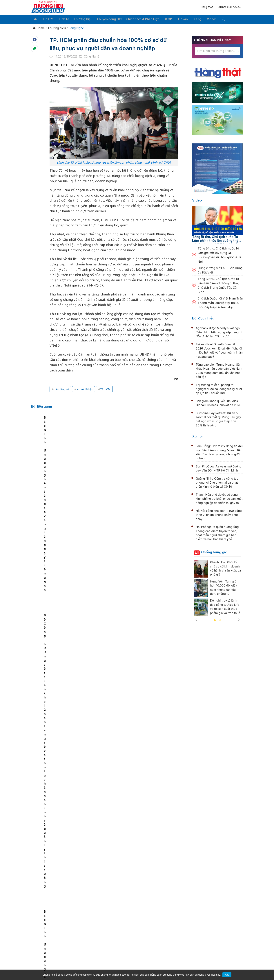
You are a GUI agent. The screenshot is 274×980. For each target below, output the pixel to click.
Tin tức (46, 19)
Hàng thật (207, 7)
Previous (196, 619)
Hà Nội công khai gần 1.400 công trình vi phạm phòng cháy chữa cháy (219, 514)
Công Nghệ (76, 27)
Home (39, 27)
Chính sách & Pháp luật (138, 19)
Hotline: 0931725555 (229, 7)
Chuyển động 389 (106, 19)
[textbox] (218, 50)
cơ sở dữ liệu (85, 388)
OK (227, 975)
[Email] (48, 942)
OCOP (163, 19)
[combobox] (218, 50)
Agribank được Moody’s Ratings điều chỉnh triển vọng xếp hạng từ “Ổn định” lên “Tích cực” (219, 331)
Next (239, 619)
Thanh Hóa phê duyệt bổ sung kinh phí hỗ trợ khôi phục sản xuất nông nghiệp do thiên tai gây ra (219, 498)
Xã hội (191, 19)
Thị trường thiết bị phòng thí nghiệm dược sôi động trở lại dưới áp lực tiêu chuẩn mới (219, 388)
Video (197, 200)
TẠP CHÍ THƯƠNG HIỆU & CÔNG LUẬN (135, 968)
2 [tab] (220, 620)
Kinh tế (61, 19)
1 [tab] (215, 620)
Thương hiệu (80, 19)
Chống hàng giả (214, 551)
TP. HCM (105, 388)
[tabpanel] (72, 450)
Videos (204, 19)
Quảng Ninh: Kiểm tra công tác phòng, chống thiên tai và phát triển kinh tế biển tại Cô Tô (217, 482)
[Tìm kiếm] (215, 19)
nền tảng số (61, 388)
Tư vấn (177, 19)
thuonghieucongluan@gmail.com (112, 936)
